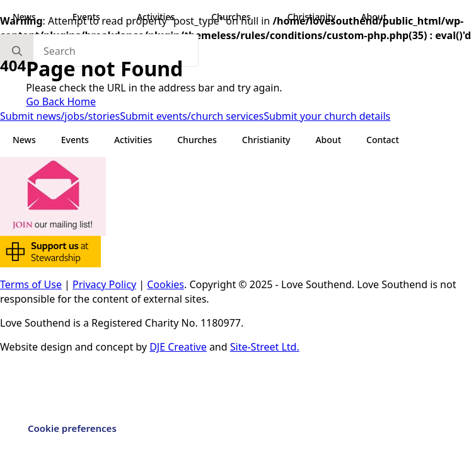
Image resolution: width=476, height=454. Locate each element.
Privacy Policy (104, 284)
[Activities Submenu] (187, 17)
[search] (17, 51)
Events (86, 17)
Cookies (165, 284)
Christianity (312, 17)
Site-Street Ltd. (265, 347)
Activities (156, 17)
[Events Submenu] (112, 17)
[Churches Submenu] (263, 17)
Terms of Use (31, 284)
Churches (231, 17)
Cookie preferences (72, 428)
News (24, 17)
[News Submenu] (48, 17)
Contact (383, 140)
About (374, 17)
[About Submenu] (398, 17)
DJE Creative (178, 347)
